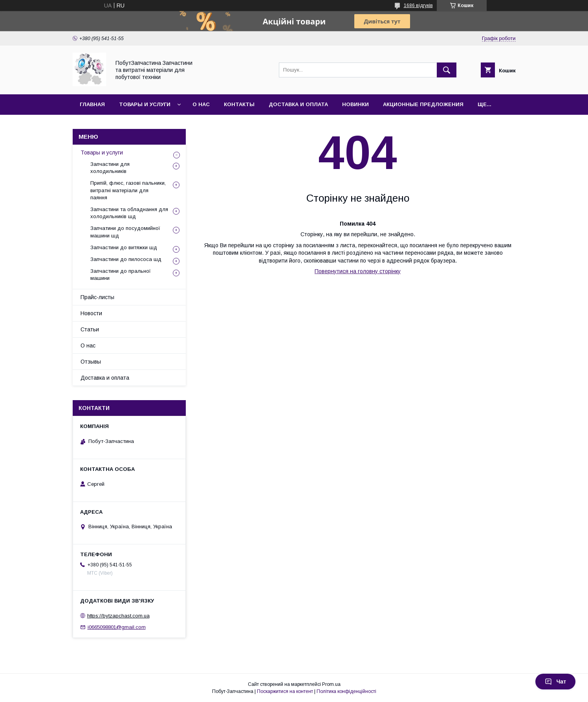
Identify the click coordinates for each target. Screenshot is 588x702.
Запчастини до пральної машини (121, 275)
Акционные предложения (423, 104)
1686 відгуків (418, 6)
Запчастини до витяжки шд (124, 247)
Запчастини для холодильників (110, 168)
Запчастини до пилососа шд (126, 259)
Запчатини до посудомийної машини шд (125, 232)
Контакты (239, 104)
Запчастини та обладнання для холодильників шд (129, 213)
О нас (201, 104)
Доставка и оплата (298, 104)
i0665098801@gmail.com (117, 627)
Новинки (355, 104)
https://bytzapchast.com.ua (118, 616)
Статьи (90, 329)
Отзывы (91, 362)
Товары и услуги (145, 104)
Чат (555, 682)
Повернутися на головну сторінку (358, 271)
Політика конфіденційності (346, 691)
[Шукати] (447, 70)
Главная (92, 104)
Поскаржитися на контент (285, 691)
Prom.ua (331, 684)
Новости (91, 313)
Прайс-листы (97, 297)
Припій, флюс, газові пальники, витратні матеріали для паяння (128, 190)
